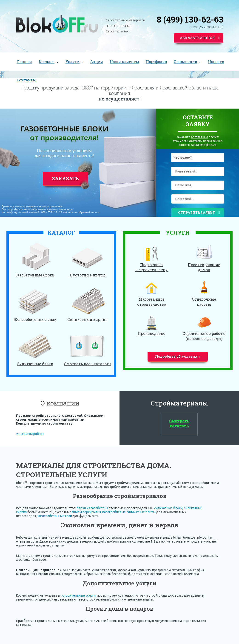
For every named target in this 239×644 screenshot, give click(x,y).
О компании (185, 62)
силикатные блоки (168, 508)
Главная (24, 62)
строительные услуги (79, 595)
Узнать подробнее (30, 434)
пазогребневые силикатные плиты (129, 512)
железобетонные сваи (55, 516)
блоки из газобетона (92, 508)
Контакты (26, 80)
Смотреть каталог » (179, 423)
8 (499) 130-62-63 (190, 19)
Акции (97, 62)
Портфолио (156, 62)
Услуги (73, 62)
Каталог (47, 62)
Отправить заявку (199, 213)
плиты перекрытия (86, 512)
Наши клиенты (124, 62)
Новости (216, 62)
